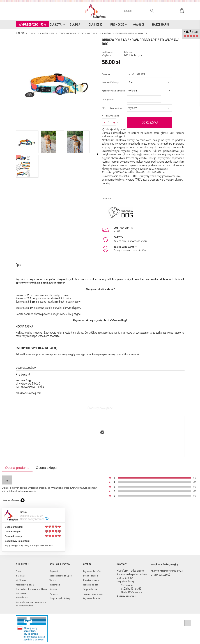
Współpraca (21, 580)
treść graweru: (108, 99)
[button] (98, 154)
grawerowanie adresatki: (114, 91)
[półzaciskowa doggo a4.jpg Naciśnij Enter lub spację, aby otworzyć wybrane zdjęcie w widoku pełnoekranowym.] (57, 83)
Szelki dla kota (22, 597)
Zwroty (52, 580)
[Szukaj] (138, 12)
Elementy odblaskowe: (113, 108)
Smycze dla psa (90, 589)
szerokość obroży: (110, 82)
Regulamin (54, 571)
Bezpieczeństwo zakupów (61, 576)
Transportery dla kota (93, 594)
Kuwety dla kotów (91, 580)
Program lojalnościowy (60, 598)
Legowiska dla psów (92, 571)
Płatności (54, 594)
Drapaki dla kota (91, 576)
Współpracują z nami (25, 585)
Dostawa (53, 589)
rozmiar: (107, 74)
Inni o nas (20, 576)
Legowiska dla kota (92, 598)
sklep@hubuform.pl (126, 581)
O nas (18, 571)
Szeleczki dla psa (91, 585)
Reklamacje (55, 585)
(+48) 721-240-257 (125, 578)
